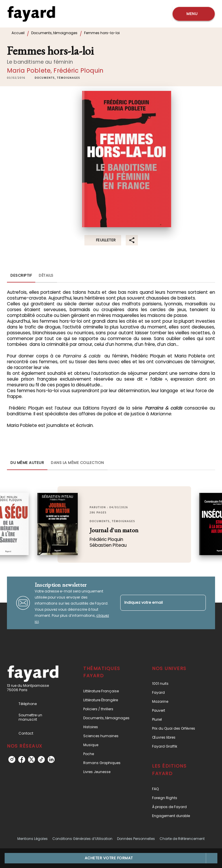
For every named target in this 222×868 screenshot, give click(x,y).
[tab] (21, 276)
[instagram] (12, 759)
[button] (57, 78)
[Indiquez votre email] (156, 603)
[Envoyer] (199, 603)
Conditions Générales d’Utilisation (82, 839)
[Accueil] (31, 14)
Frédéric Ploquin (78, 70)
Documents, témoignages (54, 33)
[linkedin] (51, 759)
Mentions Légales (33, 839)
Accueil (18, 33)
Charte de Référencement (182, 839)
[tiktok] (41, 759)
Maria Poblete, (30, 70)
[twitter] (32, 759)
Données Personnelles (136, 839)
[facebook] (22, 759)
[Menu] (194, 14)
